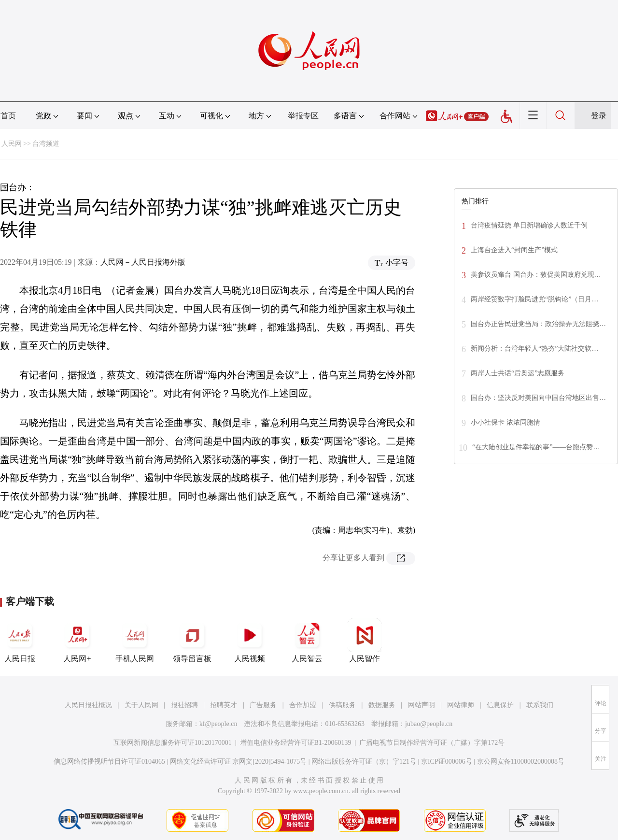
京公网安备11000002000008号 (521, 762)
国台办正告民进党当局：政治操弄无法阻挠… (538, 324)
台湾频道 (46, 144)
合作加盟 (303, 705)
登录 (599, 116)
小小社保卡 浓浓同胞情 (506, 422)
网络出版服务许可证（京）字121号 (364, 762)
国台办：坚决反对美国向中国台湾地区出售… (538, 398)
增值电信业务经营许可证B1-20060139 (296, 743)
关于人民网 (141, 705)
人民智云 (307, 641)
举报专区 (303, 116)
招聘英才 (224, 705)
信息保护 (500, 705)
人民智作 (365, 641)
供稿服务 (342, 705)
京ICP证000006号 (447, 762)
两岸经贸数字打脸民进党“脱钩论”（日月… (534, 299)
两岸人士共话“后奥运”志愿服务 (518, 373)
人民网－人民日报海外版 (143, 262)
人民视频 (250, 641)
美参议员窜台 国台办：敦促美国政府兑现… (536, 275)
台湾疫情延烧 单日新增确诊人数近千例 (529, 225)
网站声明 (421, 705)
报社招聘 (184, 705)
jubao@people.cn (429, 724)
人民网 (12, 144)
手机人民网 (135, 641)
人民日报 (20, 641)
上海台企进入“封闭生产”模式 (514, 250)
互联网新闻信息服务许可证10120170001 (173, 743)
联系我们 (540, 705)
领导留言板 (192, 641)
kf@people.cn (218, 724)
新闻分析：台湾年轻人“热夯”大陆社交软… (534, 349)
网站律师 (461, 705)
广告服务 (263, 705)
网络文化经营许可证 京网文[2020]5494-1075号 (239, 762)
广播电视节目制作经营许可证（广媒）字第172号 (432, 743)
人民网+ (77, 641)
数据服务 (382, 705)
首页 (8, 116)
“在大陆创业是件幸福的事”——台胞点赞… (536, 447)
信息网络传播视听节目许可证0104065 (109, 762)
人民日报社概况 (88, 705)
